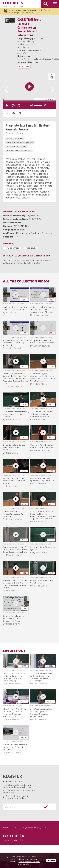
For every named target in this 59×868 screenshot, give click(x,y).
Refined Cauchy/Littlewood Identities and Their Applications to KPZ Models (42, 310)
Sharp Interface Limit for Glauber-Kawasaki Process (42, 342)
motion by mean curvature (19, 151)
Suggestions (14, 651)
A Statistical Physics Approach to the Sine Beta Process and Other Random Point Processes (42, 377)
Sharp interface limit (17, 147)
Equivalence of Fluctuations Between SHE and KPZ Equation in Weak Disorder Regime (15, 584)
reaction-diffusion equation (20, 143)
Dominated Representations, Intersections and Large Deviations (16, 414)
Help (16, 828)
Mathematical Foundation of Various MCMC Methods (15, 308)
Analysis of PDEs (12, 248)
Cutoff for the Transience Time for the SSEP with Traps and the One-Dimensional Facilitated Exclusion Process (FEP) (16, 379)
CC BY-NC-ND (21, 226)
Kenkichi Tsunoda (17, 133)
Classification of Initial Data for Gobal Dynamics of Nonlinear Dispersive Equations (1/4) (42, 713)
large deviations (15, 139)
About (5, 828)
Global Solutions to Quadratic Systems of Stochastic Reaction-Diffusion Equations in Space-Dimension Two (43, 515)
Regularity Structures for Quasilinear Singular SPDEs (42, 479)
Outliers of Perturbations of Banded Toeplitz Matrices (42, 446)
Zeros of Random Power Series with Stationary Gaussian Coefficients (41, 414)
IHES (20, 223)
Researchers (23, 233)
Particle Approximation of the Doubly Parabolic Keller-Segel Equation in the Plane (15, 549)
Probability (31, 248)
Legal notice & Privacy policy (35, 828)
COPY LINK (24, 66)
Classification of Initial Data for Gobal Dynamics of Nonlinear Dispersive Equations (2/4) (15, 713)
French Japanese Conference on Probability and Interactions (30, 27)
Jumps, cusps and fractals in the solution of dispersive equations (15, 747)
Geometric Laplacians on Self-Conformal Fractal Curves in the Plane (14, 618)
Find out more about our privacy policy (29, 863)
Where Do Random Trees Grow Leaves (41, 582)
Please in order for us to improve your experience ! (28, 11)
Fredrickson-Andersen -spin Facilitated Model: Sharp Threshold (16, 343)
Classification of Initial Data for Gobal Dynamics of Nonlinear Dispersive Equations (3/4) (42, 677)
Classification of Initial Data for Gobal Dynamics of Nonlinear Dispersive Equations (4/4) (15, 677)
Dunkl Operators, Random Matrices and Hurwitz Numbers (15, 447)
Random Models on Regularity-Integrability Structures (13, 514)
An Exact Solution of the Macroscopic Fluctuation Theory (14, 481)
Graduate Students (41, 233)
